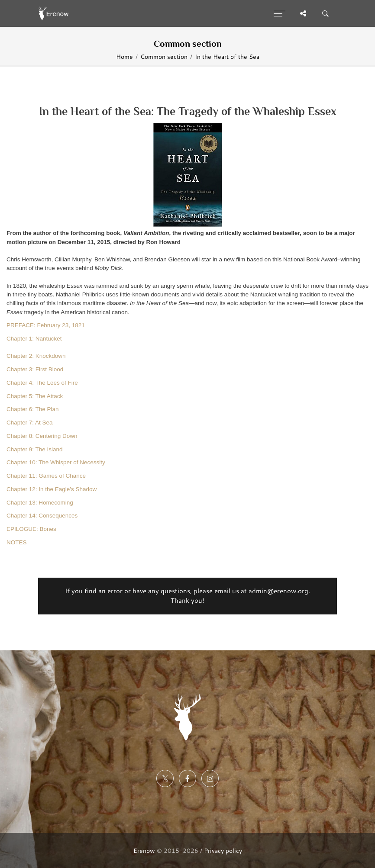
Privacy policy (223, 850)
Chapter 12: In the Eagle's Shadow (52, 489)
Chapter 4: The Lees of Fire (42, 383)
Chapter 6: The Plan (33, 409)
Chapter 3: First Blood (35, 369)
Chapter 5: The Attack (35, 396)
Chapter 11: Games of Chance (46, 476)
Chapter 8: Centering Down (42, 436)
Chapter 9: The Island (35, 449)
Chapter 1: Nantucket (34, 339)
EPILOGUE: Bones (31, 529)
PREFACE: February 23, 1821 (46, 325)
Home (124, 56)
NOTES (17, 542)
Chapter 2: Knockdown (36, 356)
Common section (164, 56)
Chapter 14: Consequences (42, 516)
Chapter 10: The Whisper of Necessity (56, 462)
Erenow (144, 850)
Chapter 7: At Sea (30, 423)
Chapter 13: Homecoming (40, 503)
